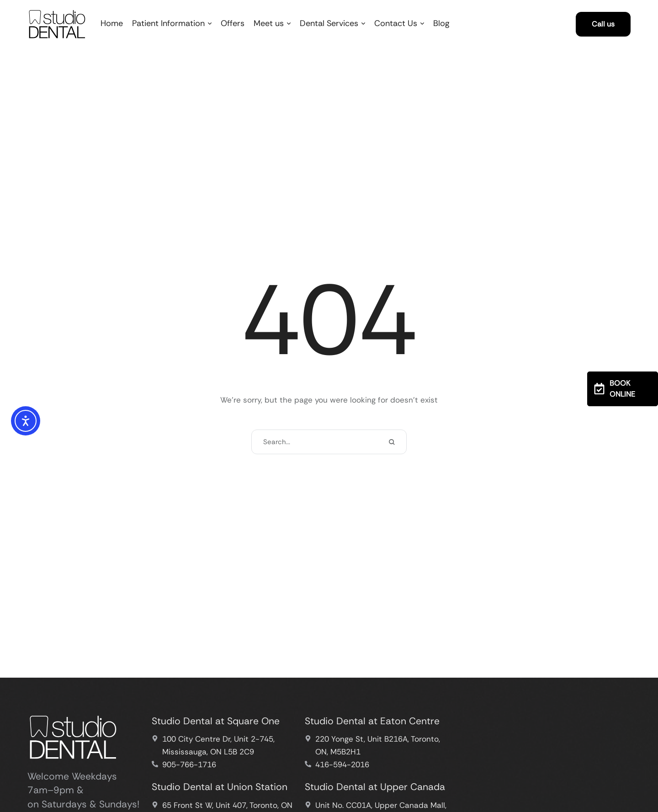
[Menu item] (112, 24)
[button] (210, 24)
